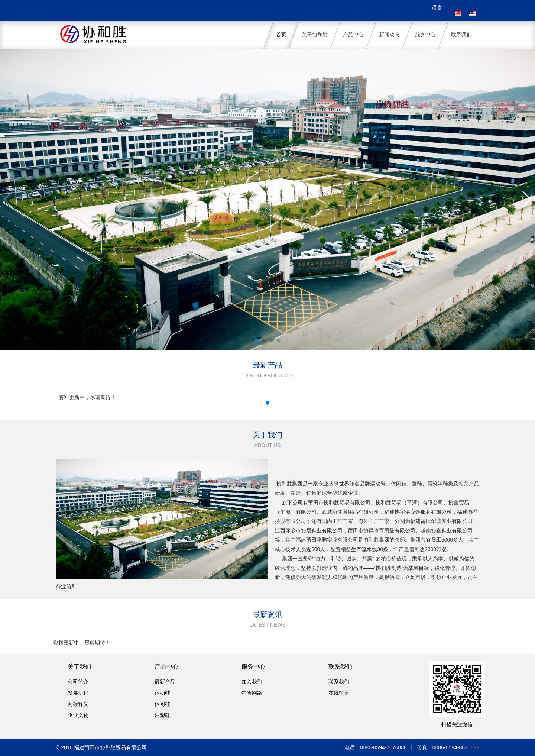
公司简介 (78, 682)
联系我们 (340, 667)
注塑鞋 (162, 715)
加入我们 (252, 682)
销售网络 (252, 693)
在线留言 (339, 693)
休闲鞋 (162, 704)
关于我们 (80, 667)
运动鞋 (162, 693)
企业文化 (78, 715)
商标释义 (78, 704)
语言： (440, 7)
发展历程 (78, 693)
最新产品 (165, 682)
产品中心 (166, 667)
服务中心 (253, 667)
